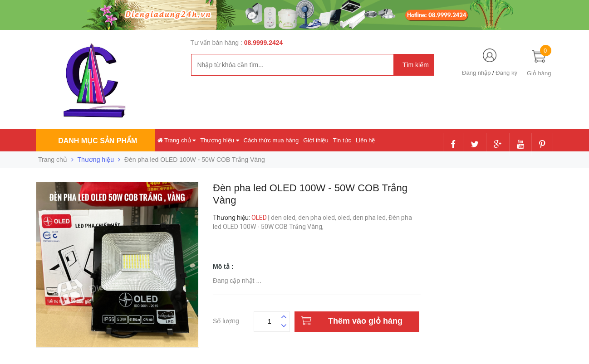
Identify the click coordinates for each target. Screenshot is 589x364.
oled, (345, 218)
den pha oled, (318, 218)
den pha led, (371, 218)
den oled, (285, 218)
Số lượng (226, 320)
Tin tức (342, 140)
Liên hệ (365, 140)
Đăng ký (506, 73)
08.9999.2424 (264, 43)
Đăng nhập (476, 73)
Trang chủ (177, 140)
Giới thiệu (316, 140)
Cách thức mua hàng (271, 140)
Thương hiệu (219, 140)
